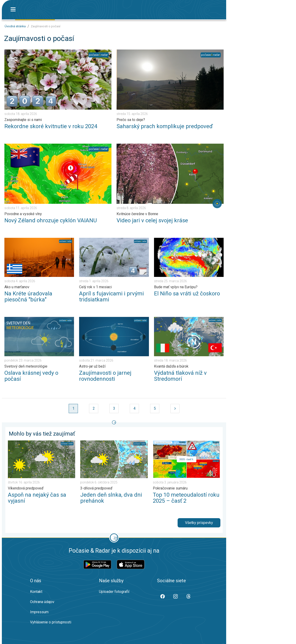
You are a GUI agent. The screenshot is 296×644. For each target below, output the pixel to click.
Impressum (39, 612)
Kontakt (36, 592)
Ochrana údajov (42, 602)
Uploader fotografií (114, 592)
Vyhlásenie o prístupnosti (51, 622)
